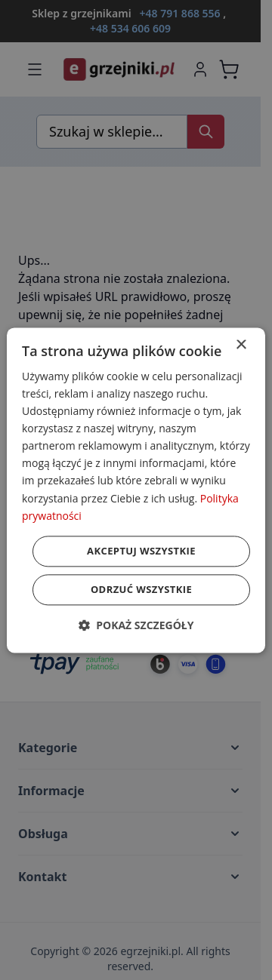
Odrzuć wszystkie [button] (141, 589)
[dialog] (136, 490)
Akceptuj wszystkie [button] (141, 551)
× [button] (241, 345)
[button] (136, 625)
